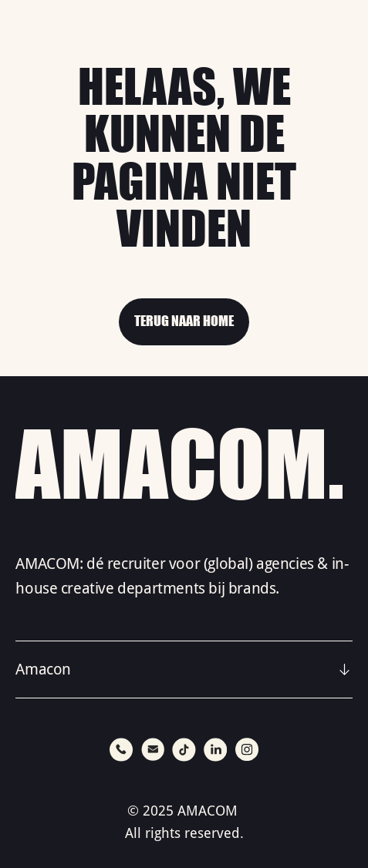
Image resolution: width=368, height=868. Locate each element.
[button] (184, 670)
